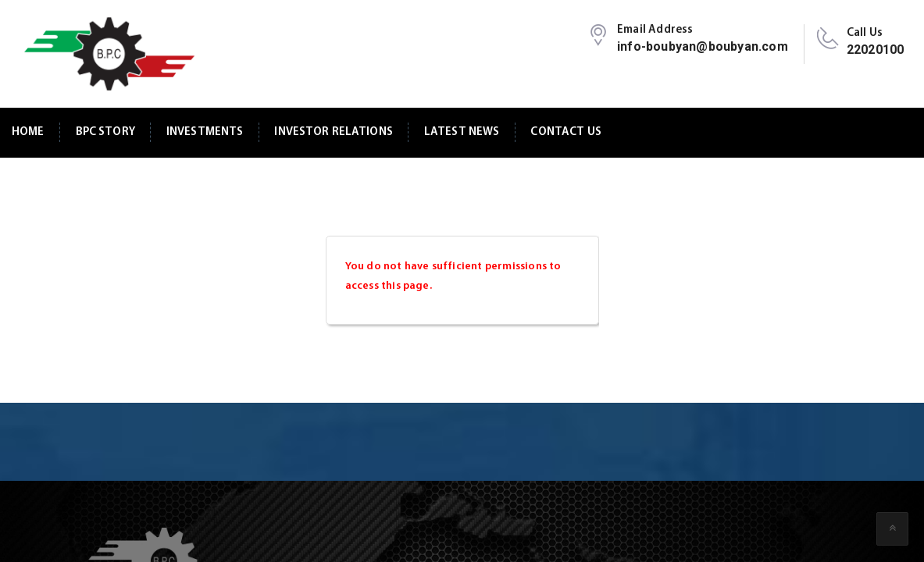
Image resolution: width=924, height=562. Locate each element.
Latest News (462, 132)
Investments (205, 132)
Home (28, 132)
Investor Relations (334, 132)
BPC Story (105, 132)
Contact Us (565, 132)
